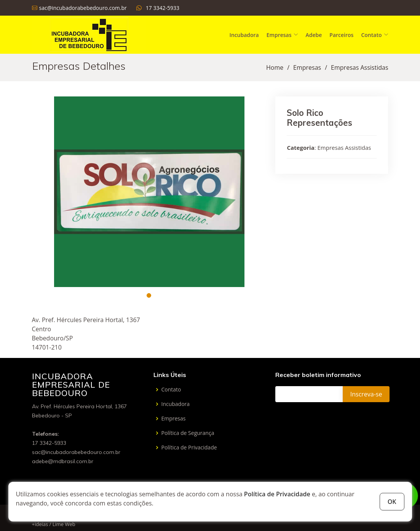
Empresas (307, 67)
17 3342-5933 (163, 8)
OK (392, 502)
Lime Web (64, 524)
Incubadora (244, 35)
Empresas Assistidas (359, 67)
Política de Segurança (188, 433)
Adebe (314, 35)
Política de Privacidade (277, 494)
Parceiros (341, 35)
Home (275, 67)
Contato (171, 390)
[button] (149, 295)
